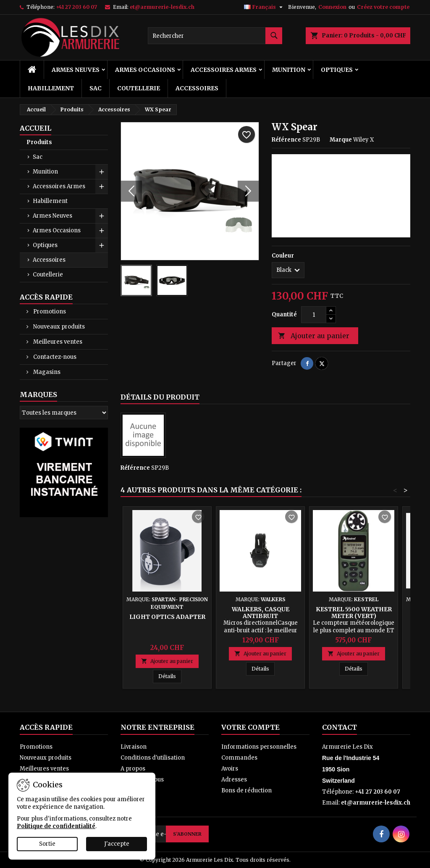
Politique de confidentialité (56, 826)
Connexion (332, 7)
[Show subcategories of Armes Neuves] (102, 216)
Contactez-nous (54, 357)
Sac (96, 88)
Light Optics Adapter (167, 617)
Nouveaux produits (58, 327)
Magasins (46, 372)
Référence (286, 140)
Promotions (49, 312)
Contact (340, 727)
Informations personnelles (259, 747)
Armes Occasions (145, 70)
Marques (38, 395)
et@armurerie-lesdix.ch (162, 7)
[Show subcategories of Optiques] (102, 245)
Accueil (35, 128)
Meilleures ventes (57, 342)
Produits (39, 142)
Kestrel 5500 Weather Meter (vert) (354, 613)
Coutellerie (139, 88)
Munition (289, 70)
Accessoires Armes (224, 70)
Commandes (239, 758)
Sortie (47, 844)
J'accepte (117, 844)
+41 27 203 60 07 (76, 7)
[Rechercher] (215, 36)
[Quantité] (314, 315)
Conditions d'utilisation (153, 758)
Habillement (51, 88)
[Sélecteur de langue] (264, 7)
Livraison (134, 747)
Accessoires (197, 88)
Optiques (337, 70)
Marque (341, 140)
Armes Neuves (76, 70)
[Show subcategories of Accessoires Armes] (102, 187)
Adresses (234, 780)
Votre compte (250, 727)
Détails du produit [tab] (160, 397)
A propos (133, 769)
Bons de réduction (246, 790)
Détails (170, 676)
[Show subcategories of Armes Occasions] (102, 231)
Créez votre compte (383, 7)
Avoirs (230, 769)
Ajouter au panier (314, 336)
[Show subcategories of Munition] (102, 172)
